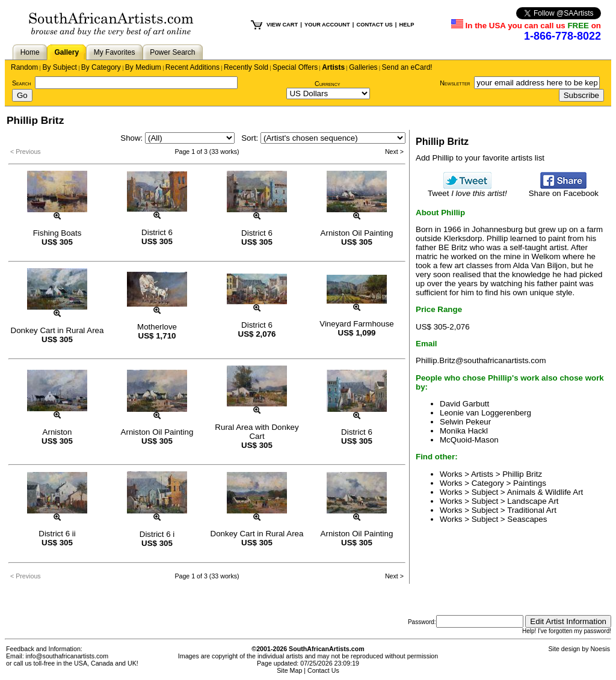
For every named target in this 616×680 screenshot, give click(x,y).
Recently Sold (246, 67)
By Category (101, 67)
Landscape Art (533, 501)
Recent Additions (192, 67)
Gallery (66, 52)
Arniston (57, 432)
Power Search (172, 52)
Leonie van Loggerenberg (485, 413)
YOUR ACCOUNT (327, 25)
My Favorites (115, 52)
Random (24, 67)
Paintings (530, 483)
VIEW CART (282, 25)
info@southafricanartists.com (67, 656)
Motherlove (157, 327)
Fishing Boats (57, 233)
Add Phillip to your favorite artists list (480, 158)
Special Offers (295, 67)
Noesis (600, 649)
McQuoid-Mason (469, 440)
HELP (406, 25)
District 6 (157, 232)
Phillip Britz (522, 474)
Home (30, 52)
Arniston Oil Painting (357, 233)
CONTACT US (374, 25)
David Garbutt (464, 404)
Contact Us (323, 670)
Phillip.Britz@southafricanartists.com (481, 360)
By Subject (59, 67)
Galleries (363, 67)
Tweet (467, 190)
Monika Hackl (464, 431)
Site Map (289, 670)
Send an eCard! (407, 67)
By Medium (143, 67)
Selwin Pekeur (465, 422)
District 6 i (157, 534)
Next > (394, 152)
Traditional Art (532, 510)
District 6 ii (57, 534)
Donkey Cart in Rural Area (57, 330)
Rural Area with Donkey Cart (257, 432)
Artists (333, 67)
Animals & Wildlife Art (545, 492)
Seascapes (527, 519)
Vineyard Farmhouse (356, 324)
